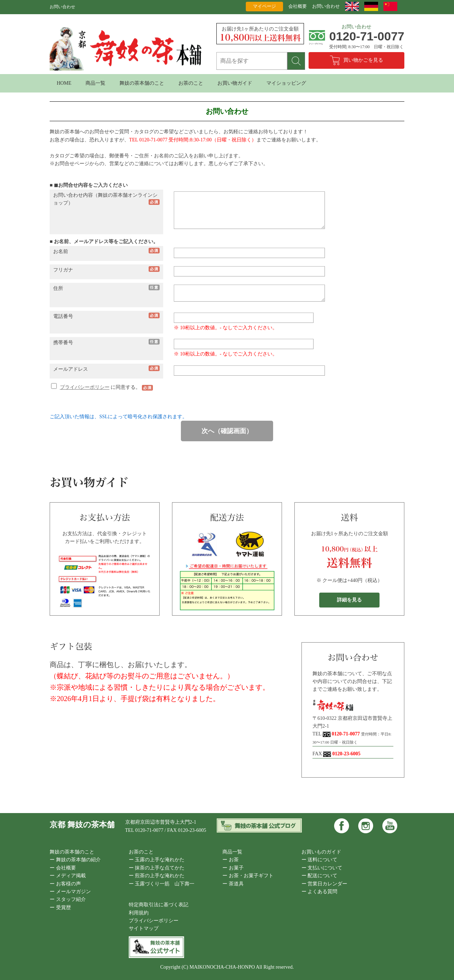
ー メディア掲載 (68, 876)
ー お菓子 (233, 868)
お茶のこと (191, 83)
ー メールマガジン (70, 892)
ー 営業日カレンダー (325, 884)
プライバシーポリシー (85, 387)
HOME (64, 83)
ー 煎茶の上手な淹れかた (157, 876)
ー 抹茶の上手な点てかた (157, 868)
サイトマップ (144, 928)
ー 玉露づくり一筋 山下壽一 (162, 884)
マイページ (264, 6)
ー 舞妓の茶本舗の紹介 (75, 860)
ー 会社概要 (63, 868)
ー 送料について (320, 860)
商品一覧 (95, 83)
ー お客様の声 (65, 884)
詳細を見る (349, 600)
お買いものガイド (321, 852)
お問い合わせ (326, 6)
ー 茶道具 (233, 884)
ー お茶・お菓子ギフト (248, 876)
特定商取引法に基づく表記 (159, 905)
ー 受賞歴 (60, 908)
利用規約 (139, 913)
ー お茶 (231, 860)
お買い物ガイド (235, 83)
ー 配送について (320, 876)
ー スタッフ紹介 (68, 899)
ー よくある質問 (320, 892)
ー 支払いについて (322, 868)
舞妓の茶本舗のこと (142, 83)
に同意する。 (96, 387)
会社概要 (298, 6)
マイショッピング (286, 83)
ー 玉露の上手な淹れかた (157, 860)
